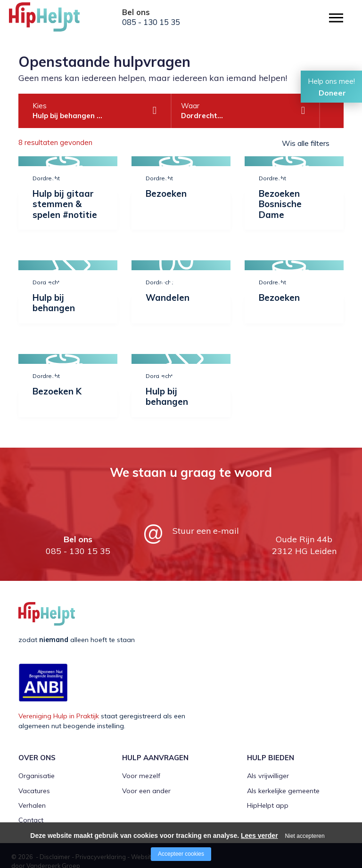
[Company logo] (56, 21)
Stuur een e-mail (206, 531)
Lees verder (259, 836)
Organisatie (37, 776)
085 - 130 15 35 (151, 22)
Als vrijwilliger (268, 776)
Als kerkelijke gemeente (283, 791)
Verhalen (32, 805)
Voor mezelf (141, 776)
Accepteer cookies (181, 854)
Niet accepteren (305, 836)
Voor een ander (146, 791)
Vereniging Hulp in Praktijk (59, 716)
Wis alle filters (306, 143)
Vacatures (34, 791)
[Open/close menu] (336, 18)
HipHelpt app (268, 805)
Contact (31, 820)
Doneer (332, 93)
